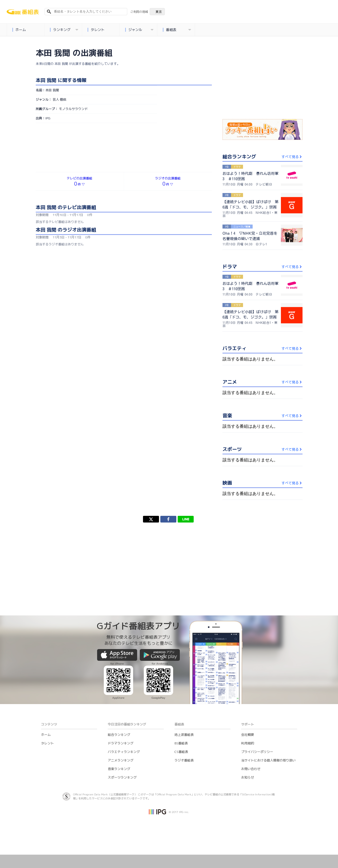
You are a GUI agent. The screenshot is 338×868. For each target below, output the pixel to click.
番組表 (177, 30)
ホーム (19, 30)
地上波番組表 (184, 735)
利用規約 (248, 743)
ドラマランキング (121, 743)
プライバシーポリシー (257, 752)
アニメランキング (121, 760)
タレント (96, 30)
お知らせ (248, 777)
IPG (48, 118)
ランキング (64, 30)
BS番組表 (181, 743)
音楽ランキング (119, 769)
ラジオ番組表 (184, 760)
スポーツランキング (122, 777)
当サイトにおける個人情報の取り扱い (268, 760)
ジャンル (139, 30)
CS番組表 (181, 752)
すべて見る (292, 157)
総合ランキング (119, 735)
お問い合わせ (251, 769)
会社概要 (248, 735)
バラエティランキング (124, 752)
